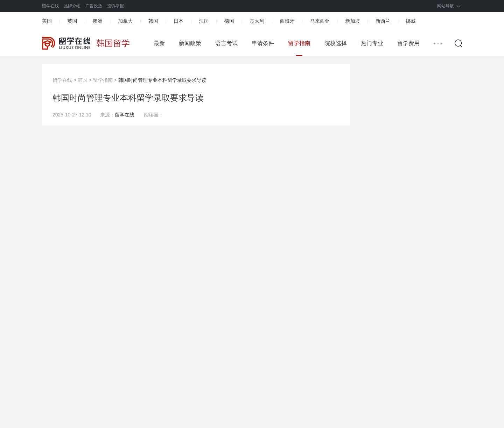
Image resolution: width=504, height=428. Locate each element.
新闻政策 (190, 43)
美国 (47, 21)
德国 (229, 21)
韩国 (153, 21)
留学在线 (50, 6)
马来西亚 (320, 21)
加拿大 (125, 21)
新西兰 (383, 21)
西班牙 (287, 21)
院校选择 (336, 43)
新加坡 (352, 21)
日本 (178, 21)
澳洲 (98, 21)
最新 (159, 43)
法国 (204, 21)
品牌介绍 (72, 6)
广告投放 (94, 6)
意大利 (257, 21)
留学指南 (299, 43)
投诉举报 (115, 6)
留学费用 (408, 43)
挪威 (411, 21)
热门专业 (372, 43)
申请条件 (263, 43)
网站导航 (446, 6)
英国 (72, 21)
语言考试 (226, 43)
